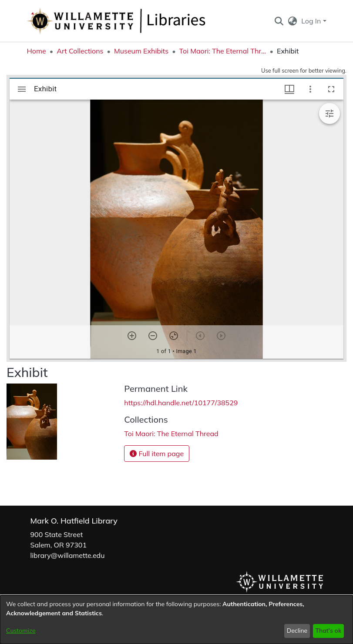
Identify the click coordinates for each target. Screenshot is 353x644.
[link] (171, 434)
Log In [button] (312, 21)
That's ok (328, 631)
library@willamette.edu (68, 555)
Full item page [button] (157, 454)
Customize (21, 631)
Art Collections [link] (80, 51)
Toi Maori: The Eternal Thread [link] (223, 51)
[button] (279, 21)
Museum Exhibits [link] (141, 51)
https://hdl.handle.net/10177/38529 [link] (181, 403)
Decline (297, 631)
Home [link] (37, 51)
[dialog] (176, 620)
